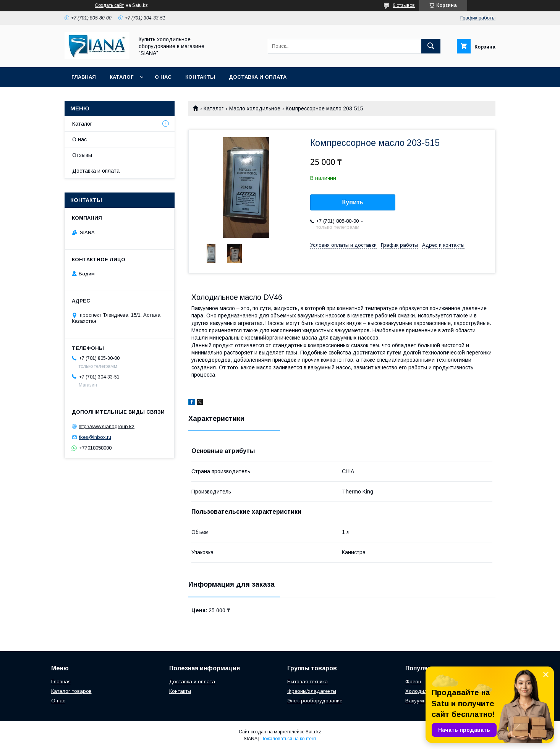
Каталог (121, 77)
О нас (163, 77)
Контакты (200, 77)
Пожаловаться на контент (288, 739)
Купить (353, 202)
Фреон (413, 682)
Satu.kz (313, 732)
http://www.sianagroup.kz (107, 426)
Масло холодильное (255, 108)
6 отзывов (404, 5)
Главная (84, 77)
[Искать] (431, 46)
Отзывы (82, 155)
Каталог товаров (71, 691)
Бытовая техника (308, 682)
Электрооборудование (315, 701)
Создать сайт (109, 5)
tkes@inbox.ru (95, 437)
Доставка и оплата (258, 77)
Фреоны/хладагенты (312, 691)
